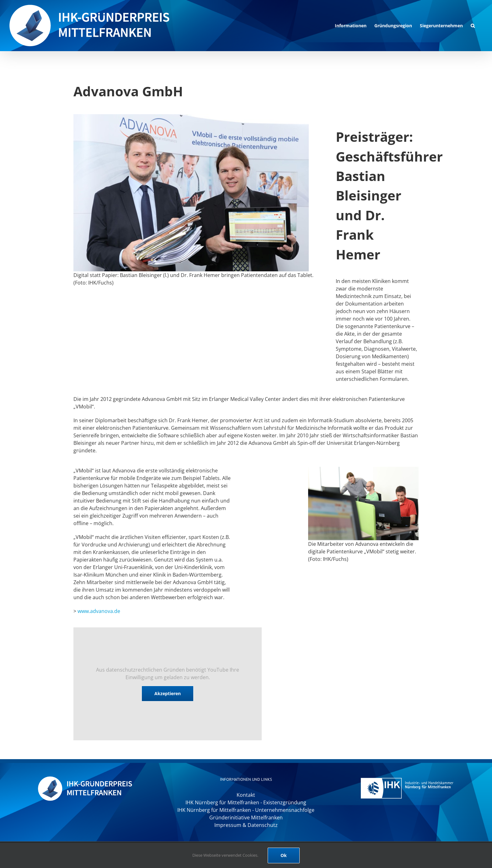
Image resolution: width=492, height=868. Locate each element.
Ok (284, 855)
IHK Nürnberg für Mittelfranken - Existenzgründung (246, 802)
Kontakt (246, 795)
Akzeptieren (168, 693)
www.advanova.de (99, 611)
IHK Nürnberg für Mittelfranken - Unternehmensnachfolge (246, 810)
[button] (473, 26)
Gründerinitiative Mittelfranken (246, 817)
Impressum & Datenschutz (246, 825)
